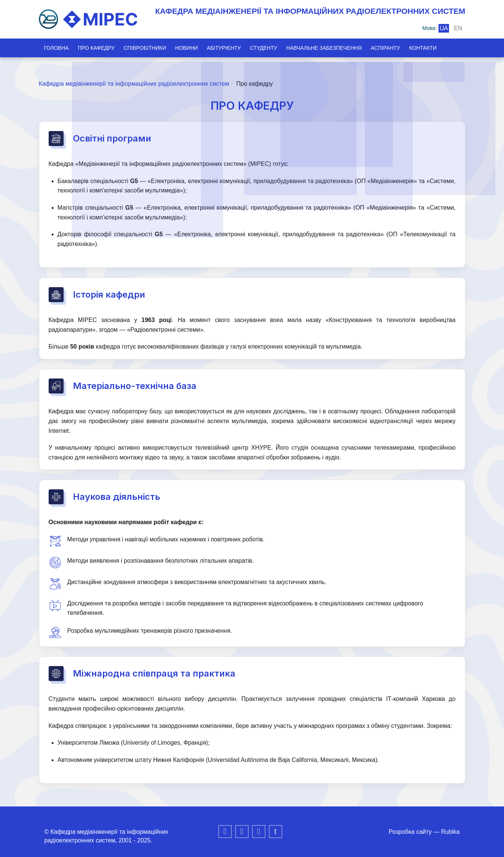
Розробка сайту (410, 832)
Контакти (434, 48)
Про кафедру (98, 48)
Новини (191, 48)
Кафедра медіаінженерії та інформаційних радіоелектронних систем (134, 84)
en (458, 28)
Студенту (271, 48)
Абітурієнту (230, 48)
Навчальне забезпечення (333, 48)
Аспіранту (395, 48)
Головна (56, 48)
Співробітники (148, 48)
